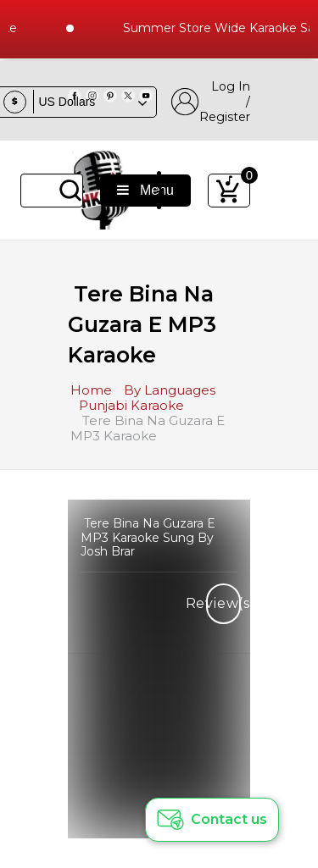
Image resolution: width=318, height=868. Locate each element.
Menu (145, 190)
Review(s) (223, 603)
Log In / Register (211, 102)
